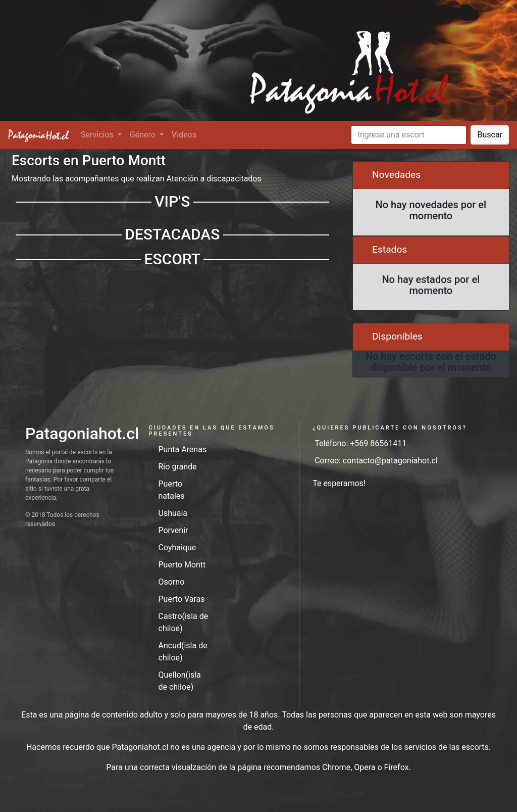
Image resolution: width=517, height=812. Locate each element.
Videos (184, 135)
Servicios (98, 135)
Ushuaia (173, 513)
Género (144, 135)
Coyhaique (177, 547)
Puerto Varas (182, 599)
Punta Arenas (183, 449)
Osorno (172, 582)
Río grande (178, 467)
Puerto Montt (182, 565)
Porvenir (173, 530)
